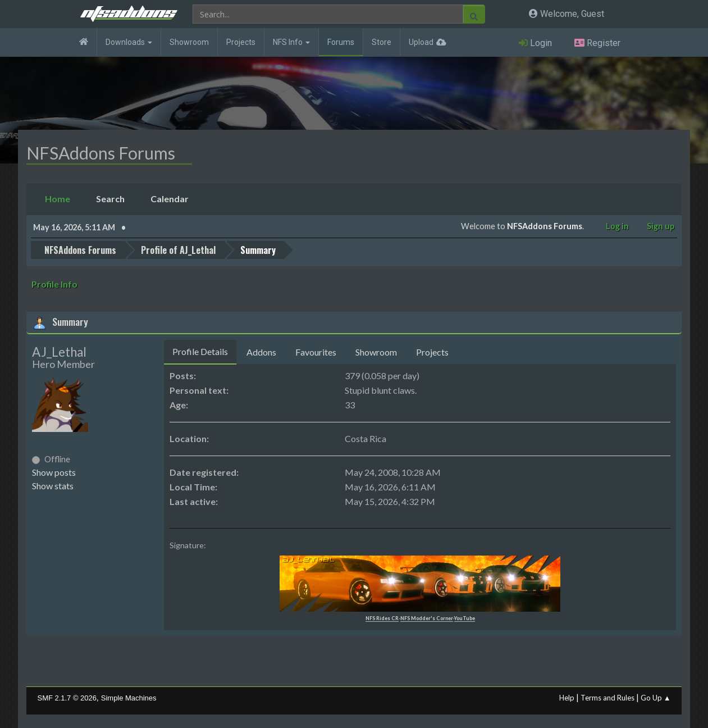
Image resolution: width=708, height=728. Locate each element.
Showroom (189, 42)
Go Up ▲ (656, 697)
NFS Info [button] (291, 42)
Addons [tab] (261, 351)
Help (567, 697)
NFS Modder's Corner (427, 618)
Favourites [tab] (316, 351)
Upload (421, 42)
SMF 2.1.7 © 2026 (67, 697)
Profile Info (54, 283)
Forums (341, 42)
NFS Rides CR (382, 618)
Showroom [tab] (376, 351)
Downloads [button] (129, 42)
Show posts (54, 472)
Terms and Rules (607, 697)
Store (382, 42)
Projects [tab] (432, 351)
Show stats (53, 485)
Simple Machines (129, 697)
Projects (241, 42)
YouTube (465, 618)
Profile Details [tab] (200, 351)
